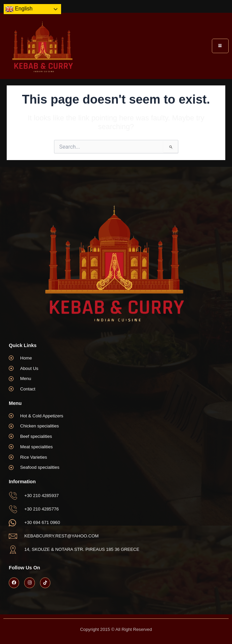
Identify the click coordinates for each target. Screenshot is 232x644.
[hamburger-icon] (220, 46)
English (19, 9)
